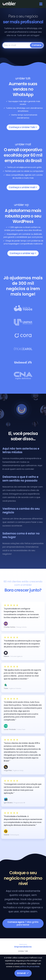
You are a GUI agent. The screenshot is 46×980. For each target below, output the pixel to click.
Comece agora (23, 923)
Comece (37, 45)
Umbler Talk (23, 951)
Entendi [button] (23, 973)
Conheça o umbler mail (23, 187)
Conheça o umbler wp (23, 253)
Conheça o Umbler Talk (23, 127)
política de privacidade (30, 966)
